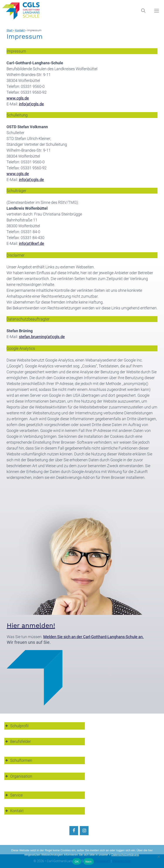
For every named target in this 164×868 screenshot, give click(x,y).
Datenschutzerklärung (125, 855)
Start (9, 30)
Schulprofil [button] (16, 726)
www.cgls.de (18, 98)
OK (77, 862)
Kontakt (20, 30)
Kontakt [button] (14, 811)
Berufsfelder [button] (18, 741)
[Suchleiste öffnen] (143, 11)
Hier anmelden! (31, 625)
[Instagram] (84, 831)
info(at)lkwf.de (32, 243)
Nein (89, 862)
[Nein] (159, 856)
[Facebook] (74, 831)
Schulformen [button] (18, 760)
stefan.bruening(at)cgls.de (42, 337)
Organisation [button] (18, 776)
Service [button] (13, 795)
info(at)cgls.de (31, 104)
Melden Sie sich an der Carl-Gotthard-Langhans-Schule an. (94, 637)
